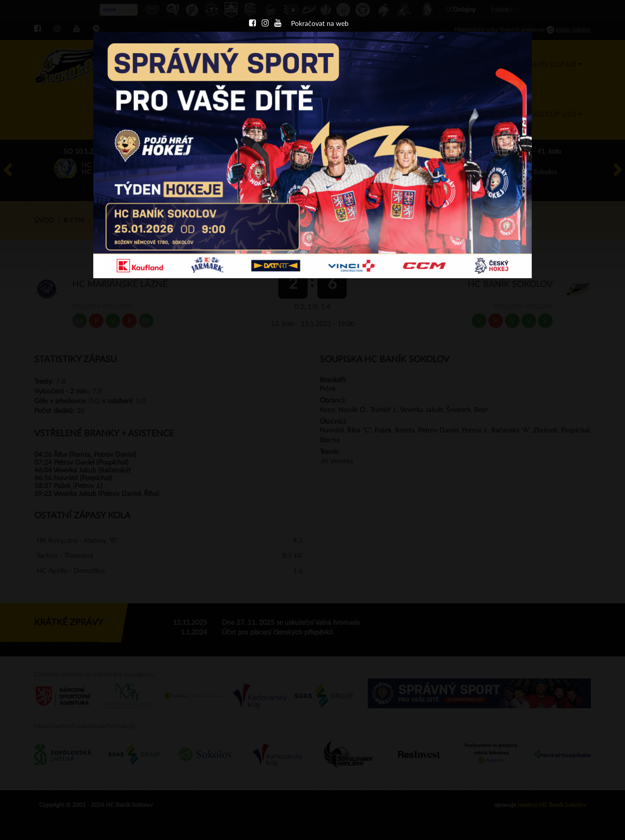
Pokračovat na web (320, 24)
